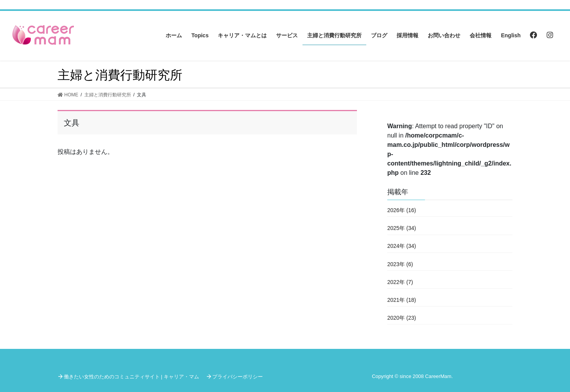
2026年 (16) (402, 210)
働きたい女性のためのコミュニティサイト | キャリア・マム (131, 377)
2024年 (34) (402, 246)
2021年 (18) (402, 300)
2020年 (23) (402, 318)
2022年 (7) (400, 282)
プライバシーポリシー (238, 377)
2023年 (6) (400, 264)
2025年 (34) (402, 228)
